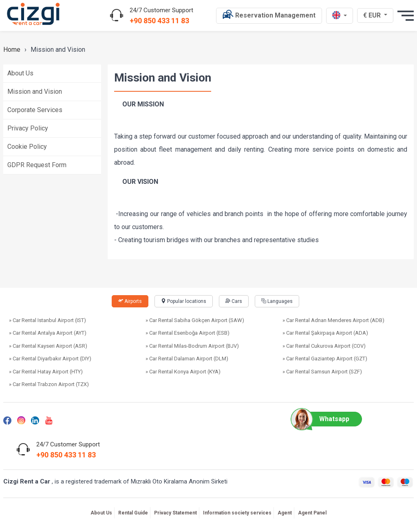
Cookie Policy (27, 147)
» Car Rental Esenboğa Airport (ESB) (188, 333)
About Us (20, 73)
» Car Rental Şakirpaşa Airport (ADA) (325, 333)
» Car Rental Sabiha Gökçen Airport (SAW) (195, 320)
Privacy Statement (175, 513)
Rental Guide (133, 513)
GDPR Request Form (37, 165)
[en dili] (340, 16)
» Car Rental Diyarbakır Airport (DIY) (50, 359)
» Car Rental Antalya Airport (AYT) (48, 333)
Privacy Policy (28, 128)
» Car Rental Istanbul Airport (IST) (47, 320)
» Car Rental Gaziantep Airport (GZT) (325, 359)
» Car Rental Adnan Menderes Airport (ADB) (333, 320)
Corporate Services (35, 110)
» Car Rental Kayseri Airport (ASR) (48, 346)
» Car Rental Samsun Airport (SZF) (322, 372)
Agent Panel (312, 513)
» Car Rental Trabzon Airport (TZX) (49, 384)
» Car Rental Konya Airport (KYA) (183, 372)
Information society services (237, 513)
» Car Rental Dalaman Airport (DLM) (187, 359)
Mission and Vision (35, 92)
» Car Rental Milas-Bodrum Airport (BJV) (192, 346)
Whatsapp (324, 419)
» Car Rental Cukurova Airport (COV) (324, 346)
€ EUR (376, 15)
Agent (285, 513)
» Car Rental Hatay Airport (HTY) (46, 372)
